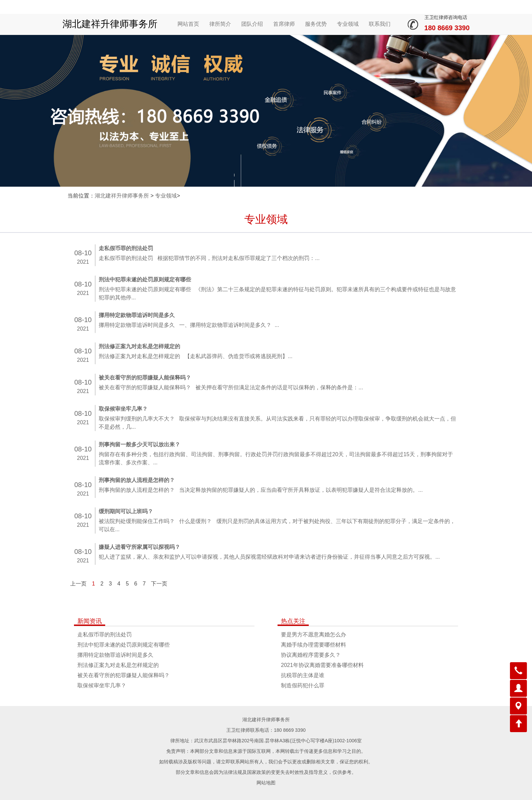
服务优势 (316, 24)
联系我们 (380, 24)
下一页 (159, 584)
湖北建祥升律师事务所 (110, 24)
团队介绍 (252, 24)
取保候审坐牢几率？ (102, 685)
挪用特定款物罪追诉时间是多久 (115, 655)
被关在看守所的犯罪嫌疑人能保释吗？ (123, 675)
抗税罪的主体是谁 (303, 675)
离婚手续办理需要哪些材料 (313, 645)
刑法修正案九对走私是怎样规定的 (118, 665)
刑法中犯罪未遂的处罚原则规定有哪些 (123, 645)
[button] (518, 671)
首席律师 (284, 24)
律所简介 (220, 24)
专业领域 (348, 24)
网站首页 (188, 24)
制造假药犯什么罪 (303, 685)
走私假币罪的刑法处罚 (104, 635)
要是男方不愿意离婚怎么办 (313, 635)
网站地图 (266, 783)
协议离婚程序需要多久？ (311, 655)
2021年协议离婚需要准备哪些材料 (322, 665)
